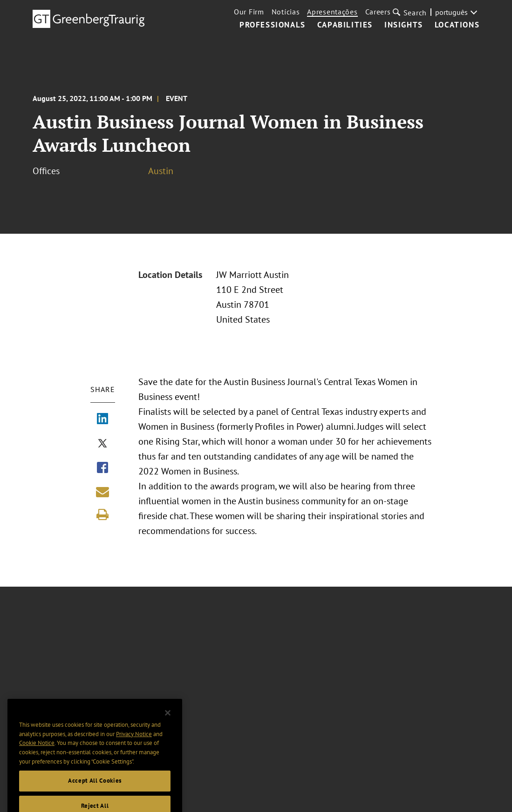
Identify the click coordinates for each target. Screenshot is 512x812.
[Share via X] (102, 444)
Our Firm (249, 12)
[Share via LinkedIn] (102, 420)
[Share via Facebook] (102, 468)
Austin (161, 171)
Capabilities (345, 25)
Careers (378, 12)
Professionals (273, 25)
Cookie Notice (37, 753)
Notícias (286, 12)
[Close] (168, 723)
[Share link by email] (102, 492)
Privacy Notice (134, 744)
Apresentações (332, 12)
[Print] (102, 514)
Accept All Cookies (95, 791)
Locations (457, 25)
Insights (404, 25)
